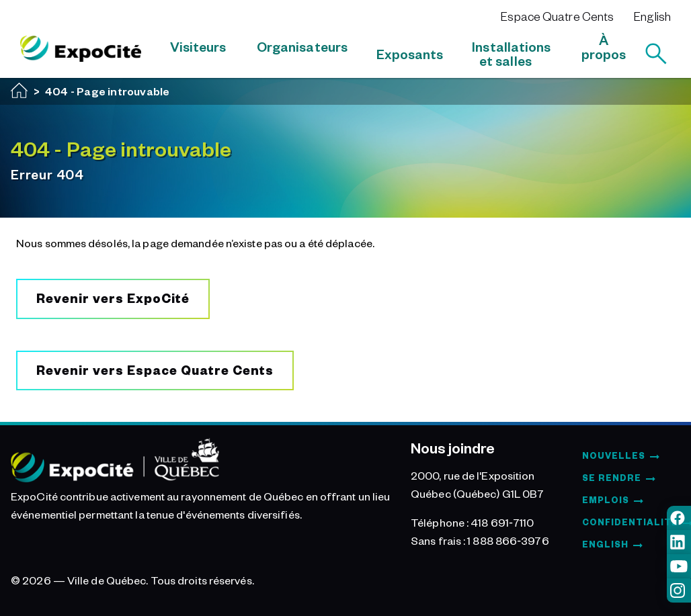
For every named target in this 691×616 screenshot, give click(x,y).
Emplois (606, 500)
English (652, 16)
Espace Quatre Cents (557, 16)
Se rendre (612, 478)
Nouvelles (614, 455)
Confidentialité (630, 522)
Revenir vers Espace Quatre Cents (155, 370)
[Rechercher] (656, 54)
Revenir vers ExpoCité (113, 298)
